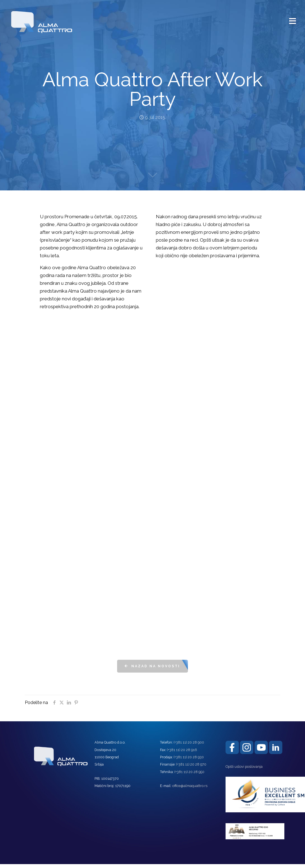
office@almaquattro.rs (190, 786)
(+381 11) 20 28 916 (182, 750)
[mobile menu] (293, 18)
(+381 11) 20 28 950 (189, 772)
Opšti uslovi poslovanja (244, 767)
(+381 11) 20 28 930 (189, 757)
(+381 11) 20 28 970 (191, 764)
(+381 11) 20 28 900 (189, 742)
